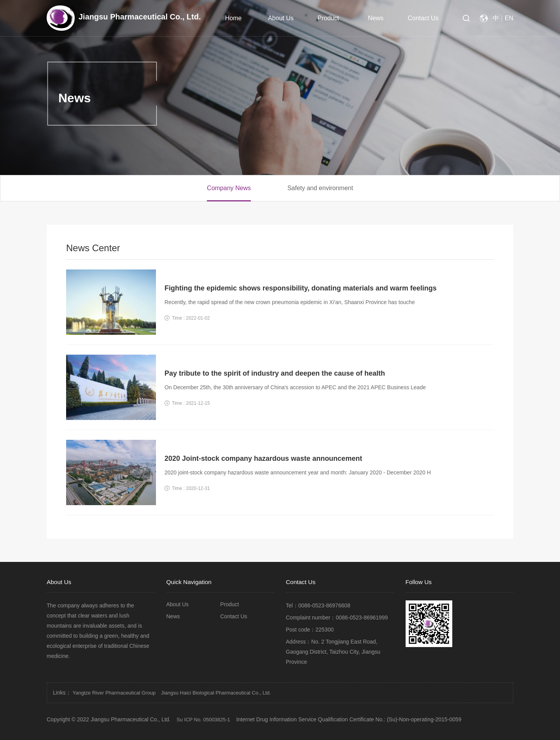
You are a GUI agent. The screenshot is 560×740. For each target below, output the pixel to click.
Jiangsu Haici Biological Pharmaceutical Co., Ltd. (216, 693)
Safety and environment (320, 188)
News (376, 18)
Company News (229, 188)
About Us (281, 18)
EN (509, 18)
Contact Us (423, 18)
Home (234, 18)
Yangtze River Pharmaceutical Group (114, 693)
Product (328, 18)
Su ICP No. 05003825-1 (203, 720)
